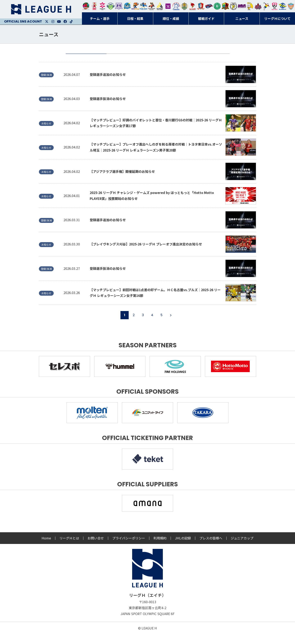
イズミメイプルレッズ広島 (258, 6)
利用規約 (160, 548)
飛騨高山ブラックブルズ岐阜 (225, 6)
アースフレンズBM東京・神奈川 (111, 6)
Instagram (53, 22)
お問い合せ (96, 548)
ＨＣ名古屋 (234, 6)
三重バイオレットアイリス (242, 6)
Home (46, 548)
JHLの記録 (183, 548)
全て (86, 59)
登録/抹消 (209, 59)
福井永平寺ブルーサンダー (127, 6)
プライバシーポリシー (129, 548)
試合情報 (168, 59)
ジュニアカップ (242, 548)
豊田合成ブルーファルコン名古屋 (135, 6)
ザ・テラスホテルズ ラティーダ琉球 (291, 6)
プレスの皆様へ (211, 548)
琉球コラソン (201, 6)
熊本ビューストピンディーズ (275, 6)
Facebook (65, 22)
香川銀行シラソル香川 (266, 6)
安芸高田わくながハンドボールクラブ (176, 6)
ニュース (49, 34)
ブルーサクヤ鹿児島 (283, 6)
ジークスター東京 (102, 6)
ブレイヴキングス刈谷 (152, 6)
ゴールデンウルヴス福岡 (184, 6)
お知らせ (127, 59)
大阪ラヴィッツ (250, 6)
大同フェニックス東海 (143, 6)
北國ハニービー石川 (217, 6)
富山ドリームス (119, 6)
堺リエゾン (168, 6)
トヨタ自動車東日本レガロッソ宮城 (86, 6)
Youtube (59, 22)
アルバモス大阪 (160, 6)
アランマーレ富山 (209, 6)
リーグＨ (41, 9)
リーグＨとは (69, 548)
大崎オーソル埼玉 (94, 6)
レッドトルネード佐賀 (193, 6)
